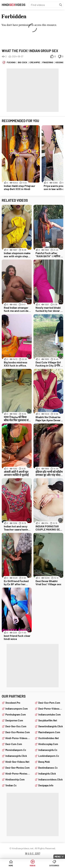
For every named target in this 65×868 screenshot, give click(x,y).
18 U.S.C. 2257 (33, 853)
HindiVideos (14, 5)
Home (11, 866)
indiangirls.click (47, 774)
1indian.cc (11, 785)
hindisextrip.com (15, 779)
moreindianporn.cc (16, 750)
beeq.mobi (44, 762)
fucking (11, 62)
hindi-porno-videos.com (18, 738)
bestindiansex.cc (48, 768)
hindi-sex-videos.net (17, 762)
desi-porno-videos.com (51, 709)
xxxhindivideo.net (49, 738)
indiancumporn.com (17, 709)
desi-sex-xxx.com (16, 726)
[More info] (29, 247)
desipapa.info (46, 785)
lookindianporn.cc (49, 756)
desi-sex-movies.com (18, 768)
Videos (32, 866)
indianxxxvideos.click (50, 779)
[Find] (61, 5)
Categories (54, 866)
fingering (48, 62)
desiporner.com (14, 720)
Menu (58, 857)
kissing (60, 62)
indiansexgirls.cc (48, 750)
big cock (23, 62)
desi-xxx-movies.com (18, 732)
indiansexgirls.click (16, 756)
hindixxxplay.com (48, 744)
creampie (35, 62)
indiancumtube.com (49, 715)
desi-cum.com (14, 744)
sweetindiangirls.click (51, 726)
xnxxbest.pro (13, 703)
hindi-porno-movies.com (18, 774)
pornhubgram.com (16, 715)
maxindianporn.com (49, 732)
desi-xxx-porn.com (49, 703)
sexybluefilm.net (48, 720)
